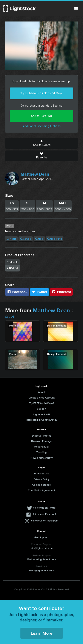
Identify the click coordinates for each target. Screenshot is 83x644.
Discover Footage (41, 441)
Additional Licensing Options (42, 126)
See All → (12, 317)
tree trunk (55, 239)
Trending (41, 452)
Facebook (17, 292)
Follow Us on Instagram (45, 521)
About (42, 392)
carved (26, 239)
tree (39, 239)
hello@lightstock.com (42, 570)
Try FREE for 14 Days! (41, 403)
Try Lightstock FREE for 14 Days (41, 93)
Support (42, 409)
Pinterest (61, 292)
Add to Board (41, 143)
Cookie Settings (41, 485)
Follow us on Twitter (45, 508)
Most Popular (42, 447)
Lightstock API (42, 414)
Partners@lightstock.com (42, 559)
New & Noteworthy (42, 458)
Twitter (40, 292)
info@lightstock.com (42, 548)
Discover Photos (42, 436)
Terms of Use (41, 473)
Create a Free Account (42, 398)
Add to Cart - (41, 116)
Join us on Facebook (45, 514)
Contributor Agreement (41, 490)
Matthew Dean (35, 174)
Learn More (42, 633)
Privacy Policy (42, 479)
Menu (76, 9)
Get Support (41, 537)
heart (11, 239)
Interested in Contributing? (41, 420)
